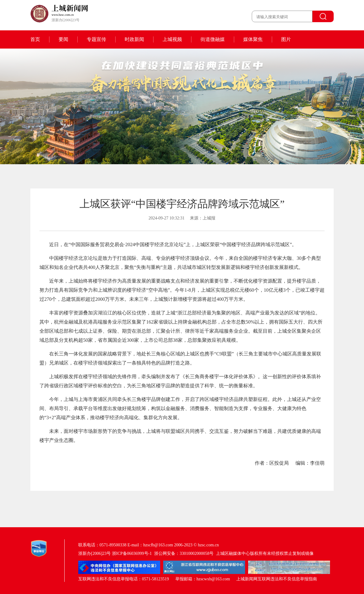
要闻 (63, 39)
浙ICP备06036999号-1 (132, 553)
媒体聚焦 (253, 39)
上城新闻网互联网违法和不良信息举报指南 (277, 579)
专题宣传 (96, 39)
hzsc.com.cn (208, 545)
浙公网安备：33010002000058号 (184, 553)
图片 (286, 39)
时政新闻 (134, 39)
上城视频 (172, 39)
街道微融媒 (213, 39)
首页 (35, 39)
